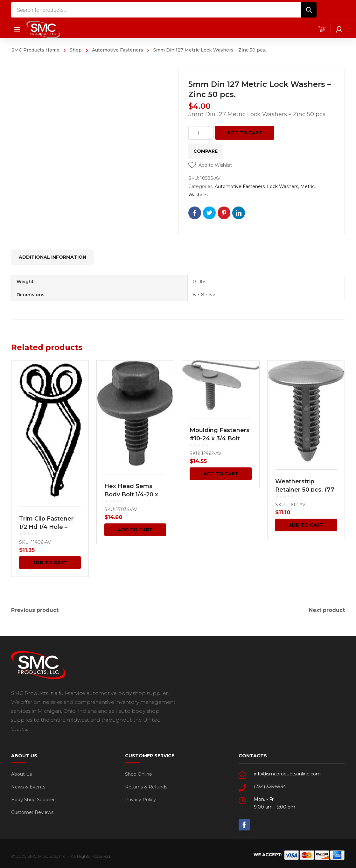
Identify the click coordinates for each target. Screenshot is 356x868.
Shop (76, 50)
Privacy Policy (140, 798)
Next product (327, 609)
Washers (198, 195)
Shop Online (139, 773)
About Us (21, 773)
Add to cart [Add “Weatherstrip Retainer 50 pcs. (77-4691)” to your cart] (306, 525)
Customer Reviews (32, 811)
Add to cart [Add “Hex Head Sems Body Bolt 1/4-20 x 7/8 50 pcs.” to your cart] (135, 530)
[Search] (309, 10)
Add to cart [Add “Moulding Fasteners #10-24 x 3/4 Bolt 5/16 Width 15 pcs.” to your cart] (221, 474)
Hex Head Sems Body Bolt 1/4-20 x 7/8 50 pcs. (131, 494)
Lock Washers (283, 186)
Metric (307, 186)
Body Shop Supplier (33, 798)
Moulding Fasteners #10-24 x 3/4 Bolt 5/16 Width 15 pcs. (220, 438)
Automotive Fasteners (118, 50)
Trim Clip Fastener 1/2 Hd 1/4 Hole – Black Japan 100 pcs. (50, 527)
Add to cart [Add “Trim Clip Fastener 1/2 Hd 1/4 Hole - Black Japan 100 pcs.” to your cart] (50, 563)
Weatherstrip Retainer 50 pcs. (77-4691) (306, 490)
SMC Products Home (35, 50)
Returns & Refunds (146, 785)
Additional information (52, 257)
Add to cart (245, 133)
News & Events (28, 785)
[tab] (52, 257)
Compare (206, 151)
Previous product (35, 609)
